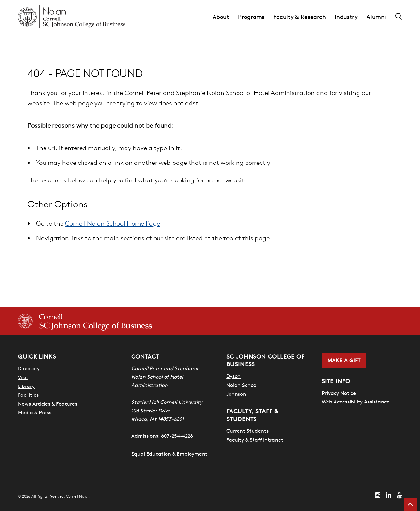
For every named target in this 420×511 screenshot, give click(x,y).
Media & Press (35, 412)
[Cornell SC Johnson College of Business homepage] (85, 321)
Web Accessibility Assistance (356, 402)
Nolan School (242, 385)
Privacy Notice (339, 393)
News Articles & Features (48, 404)
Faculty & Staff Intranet (255, 440)
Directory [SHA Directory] (29, 368)
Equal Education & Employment (169, 454)
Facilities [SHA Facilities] (28, 395)
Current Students (247, 431)
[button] (225, 17)
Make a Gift (344, 360)
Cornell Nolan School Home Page (113, 223)
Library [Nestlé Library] (26, 386)
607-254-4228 (177, 436)
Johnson (236, 394)
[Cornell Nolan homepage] (72, 17)
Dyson (234, 376)
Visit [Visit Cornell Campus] (23, 377)
